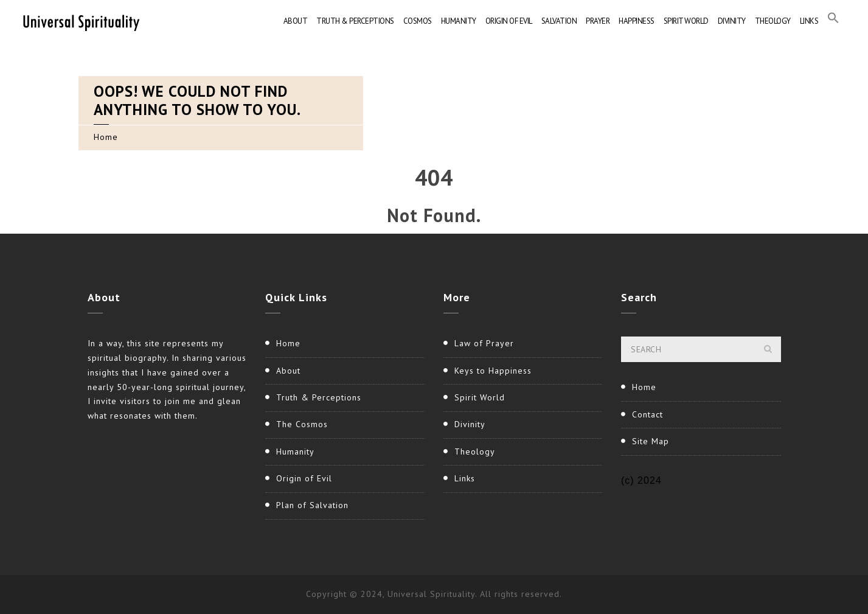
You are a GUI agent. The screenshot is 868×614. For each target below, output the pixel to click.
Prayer (598, 21)
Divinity (732, 21)
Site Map (651, 441)
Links (809, 21)
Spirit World (686, 21)
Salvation (559, 21)
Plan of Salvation (312, 505)
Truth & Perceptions (355, 21)
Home (106, 137)
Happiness (637, 21)
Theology (773, 21)
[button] (833, 21)
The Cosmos (302, 424)
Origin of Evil (509, 21)
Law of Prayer (484, 343)
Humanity (459, 21)
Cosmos (418, 21)
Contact (648, 414)
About (296, 21)
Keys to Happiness (493, 371)
